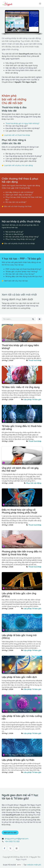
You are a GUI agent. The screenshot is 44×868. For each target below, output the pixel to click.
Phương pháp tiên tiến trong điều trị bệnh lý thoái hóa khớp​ (22, 553)
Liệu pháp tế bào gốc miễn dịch (19, 677)
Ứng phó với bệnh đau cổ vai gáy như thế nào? (20, 469)
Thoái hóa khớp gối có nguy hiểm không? (22, 123)
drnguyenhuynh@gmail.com (17, 839)
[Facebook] (4, 848)
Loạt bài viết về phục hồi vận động (19, 165)
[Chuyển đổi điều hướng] (40, 4)
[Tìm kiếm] (33, 319)
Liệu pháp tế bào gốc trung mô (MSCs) (19, 637)
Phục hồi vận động (34, 483)
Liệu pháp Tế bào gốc (32, 399)
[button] (40, 319)
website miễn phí (34, 865)
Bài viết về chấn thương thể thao (18, 206)
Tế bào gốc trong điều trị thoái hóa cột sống (22, 428)
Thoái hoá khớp (35, 360)
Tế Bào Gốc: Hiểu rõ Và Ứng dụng (21, 387)
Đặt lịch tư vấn (10, 833)
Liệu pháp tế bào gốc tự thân (18, 760)
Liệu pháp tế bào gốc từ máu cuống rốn (22, 717)
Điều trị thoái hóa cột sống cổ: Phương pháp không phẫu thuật (19, 511)
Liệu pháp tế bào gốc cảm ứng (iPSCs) (19, 595)
